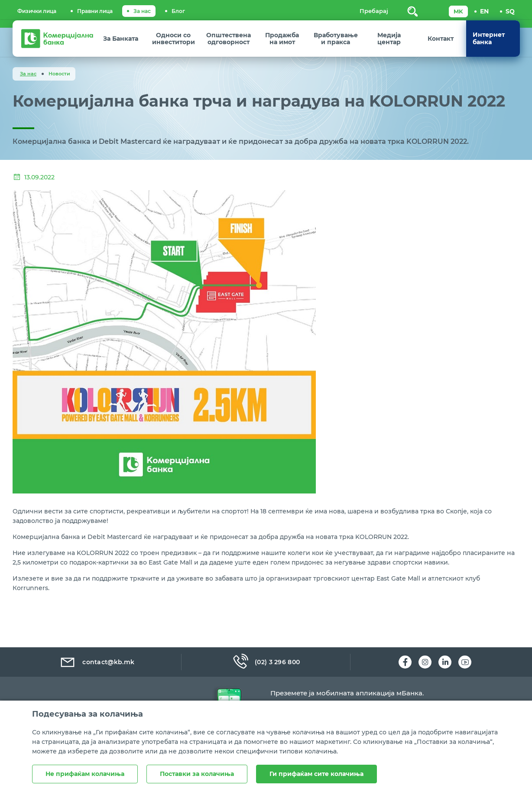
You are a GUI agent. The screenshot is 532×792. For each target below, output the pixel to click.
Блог (178, 11)
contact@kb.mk (97, 662)
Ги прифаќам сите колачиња (316, 774)
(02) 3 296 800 (266, 662)
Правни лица (95, 11)
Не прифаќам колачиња (85, 774)
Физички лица (37, 11)
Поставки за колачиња (197, 774)
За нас (142, 11)
